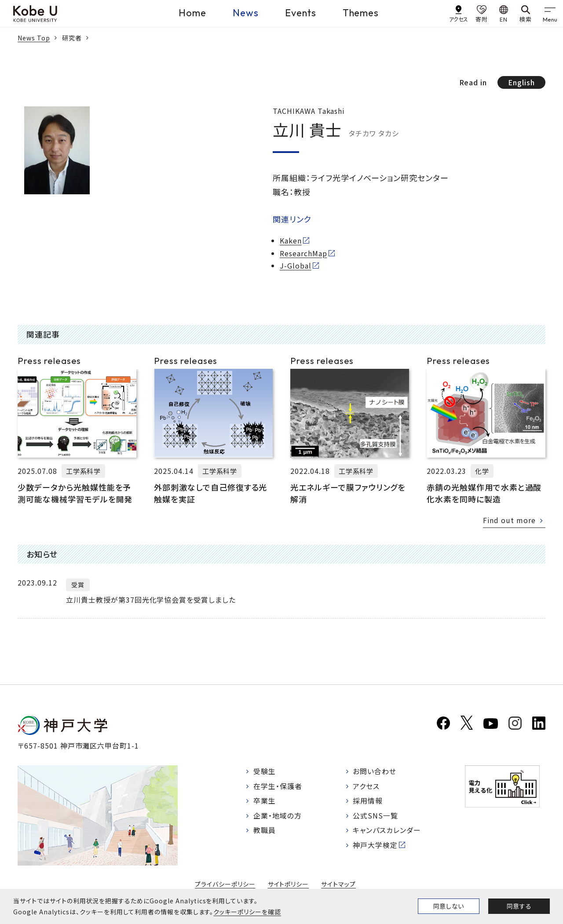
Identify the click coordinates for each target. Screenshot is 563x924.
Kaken (291, 240)
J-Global (296, 266)
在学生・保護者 (278, 786)
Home (192, 13)
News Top (34, 38)
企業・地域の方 (278, 816)
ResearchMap (303, 253)
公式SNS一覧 (376, 816)
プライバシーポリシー (225, 884)
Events (301, 13)
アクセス (367, 786)
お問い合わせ (375, 771)
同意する (519, 906)
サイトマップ (338, 884)
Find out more (509, 520)
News (246, 13)
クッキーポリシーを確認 (247, 912)
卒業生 (265, 801)
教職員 (265, 831)
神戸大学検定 (376, 846)
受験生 (265, 771)
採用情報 (368, 801)
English (521, 82)
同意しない (449, 906)
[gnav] (550, 13)
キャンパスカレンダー (387, 831)
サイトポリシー (289, 884)
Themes (361, 13)
